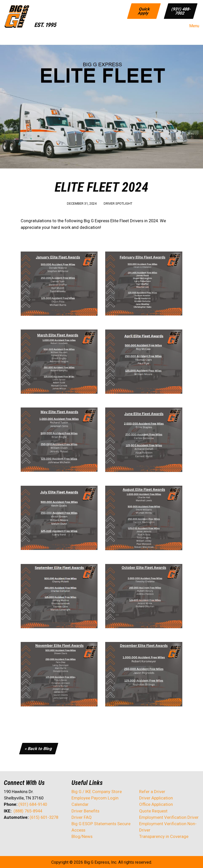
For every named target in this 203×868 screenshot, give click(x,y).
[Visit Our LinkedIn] (24, 831)
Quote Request (153, 811)
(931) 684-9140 (33, 804)
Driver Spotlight (118, 203)
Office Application (157, 804)
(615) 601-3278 (44, 817)
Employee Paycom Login (95, 798)
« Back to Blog (39, 748)
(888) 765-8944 (28, 811)
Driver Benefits (86, 811)
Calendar (80, 804)
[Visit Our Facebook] (8, 831)
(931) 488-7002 (181, 11)
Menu (192, 26)
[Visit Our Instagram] (41, 831)
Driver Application (156, 798)
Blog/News (82, 836)
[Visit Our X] (16, 831)
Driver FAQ (82, 817)
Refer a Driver (152, 792)
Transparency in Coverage (164, 836)
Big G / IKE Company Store (97, 792)
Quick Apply (144, 11)
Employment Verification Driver (169, 817)
